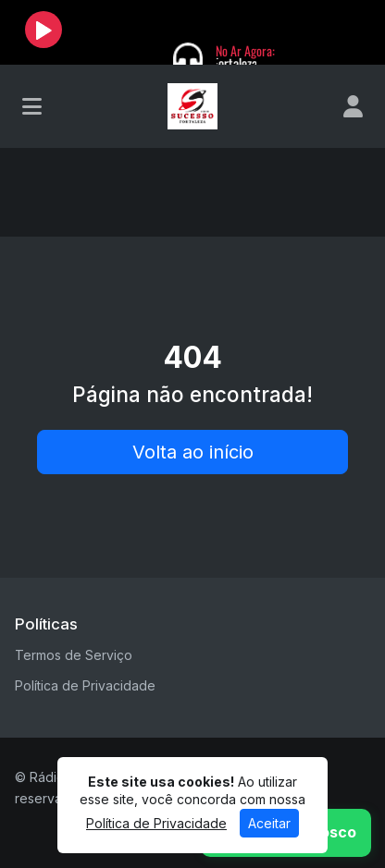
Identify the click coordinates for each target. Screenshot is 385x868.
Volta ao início (193, 452)
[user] (353, 106)
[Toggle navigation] (32, 106)
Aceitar (269, 823)
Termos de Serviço (74, 655)
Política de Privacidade (85, 685)
